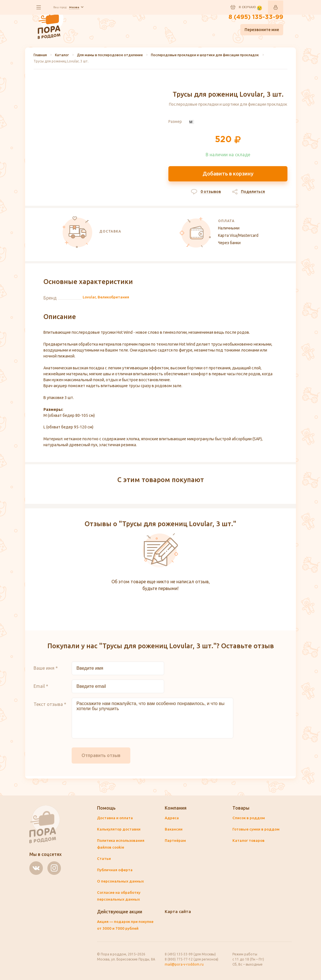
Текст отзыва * (50, 707)
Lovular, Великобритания (107, 300)
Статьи (104, 859)
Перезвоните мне (262, 31)
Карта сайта (178, 912)
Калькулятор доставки (119, 830)
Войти (276, 7)
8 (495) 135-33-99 (253, 18)
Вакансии (174, 830)
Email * (41, 689)
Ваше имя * (46, 671)
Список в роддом (249, 818)
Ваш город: (72, 7)
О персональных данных (121, 882)
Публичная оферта (115, 870)
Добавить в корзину (228, 174)
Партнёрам (176, 841)
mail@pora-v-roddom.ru (184, 964)
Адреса (172, 818)
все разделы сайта (40, 7)
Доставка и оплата (116, 818)
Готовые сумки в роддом (257, 830)
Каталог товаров (249, 841)
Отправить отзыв (101, 758)
